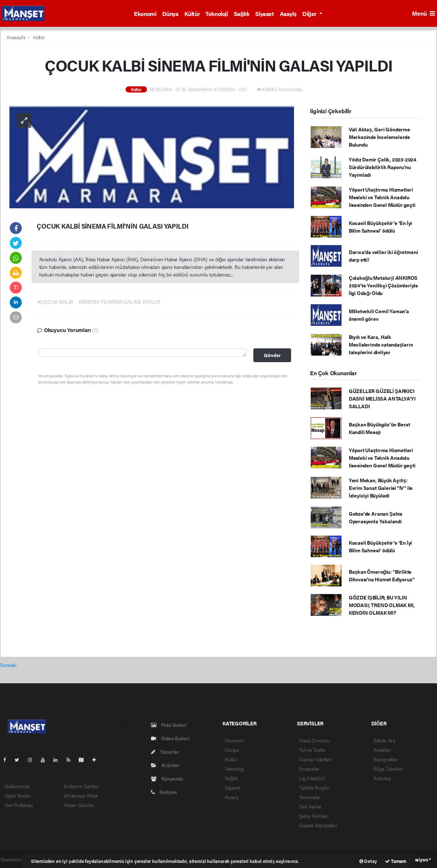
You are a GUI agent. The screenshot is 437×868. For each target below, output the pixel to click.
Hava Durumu (314, 740)
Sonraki (8, 665)
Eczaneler (309, 769)
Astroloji (382, 778)
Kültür (192, 14)
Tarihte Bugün (314, 787)
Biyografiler (386, 759)
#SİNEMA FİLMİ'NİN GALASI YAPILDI (119, 302)
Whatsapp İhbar (81, 795)
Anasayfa (16, 37)
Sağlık (242, 14)
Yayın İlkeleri (18, 795)
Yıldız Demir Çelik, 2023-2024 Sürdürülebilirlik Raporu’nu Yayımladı (383, 167)
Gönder (272, 355)
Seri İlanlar (310, 806)
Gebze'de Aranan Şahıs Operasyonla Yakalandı (375, 517)
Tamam (396, 861)
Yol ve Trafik (312, 750)
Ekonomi (145, 14)
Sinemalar (310, 797)
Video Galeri (170, 738)
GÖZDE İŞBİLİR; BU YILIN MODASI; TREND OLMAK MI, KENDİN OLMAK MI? (382, 605)
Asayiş (288, 14)
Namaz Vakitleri (315, 759)
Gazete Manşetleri (318, 825)
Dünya (170, 14)
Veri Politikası (19, 805)
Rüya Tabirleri (388, 769)
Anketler (382, 750)
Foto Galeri (169, 725)
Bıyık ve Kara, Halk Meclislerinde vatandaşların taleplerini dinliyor (381, 344)
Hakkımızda (17, 786)
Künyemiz (167, 778)
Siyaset (264, 14)
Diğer (310, 14)
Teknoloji (217, 14)
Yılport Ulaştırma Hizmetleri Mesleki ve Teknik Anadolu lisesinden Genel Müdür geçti (382, 197)
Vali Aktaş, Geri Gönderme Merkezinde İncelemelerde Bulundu (379, 137)
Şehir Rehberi (314, 816)
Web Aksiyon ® (415, 859)
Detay (368, 861)
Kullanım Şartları (81, 786)
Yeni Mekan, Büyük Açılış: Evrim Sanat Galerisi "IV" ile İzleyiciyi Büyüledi (381, 488)
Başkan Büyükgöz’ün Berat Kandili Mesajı (379, 428)
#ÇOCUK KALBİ (55, 302)
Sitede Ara (384, 740)
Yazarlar (165, 752)
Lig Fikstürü (312, 778)
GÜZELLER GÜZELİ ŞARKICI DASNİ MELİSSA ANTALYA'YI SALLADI (382, 398)
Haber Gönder (79, 805)
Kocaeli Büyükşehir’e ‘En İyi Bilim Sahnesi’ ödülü (380, 227)
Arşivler (165, 765)
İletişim (164, 792)
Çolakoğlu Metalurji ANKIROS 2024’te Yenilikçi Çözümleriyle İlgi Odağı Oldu (383, 285)
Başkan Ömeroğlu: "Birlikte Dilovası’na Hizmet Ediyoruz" (382, 575)
